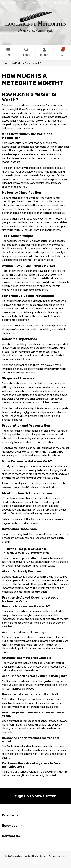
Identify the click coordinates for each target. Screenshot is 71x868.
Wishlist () (62, 3)
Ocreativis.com (58, 857)
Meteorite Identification (26, 523)
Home (42, 3)
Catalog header (11, 3)
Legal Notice (29, 3)
